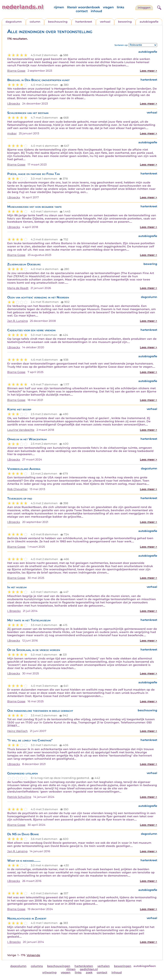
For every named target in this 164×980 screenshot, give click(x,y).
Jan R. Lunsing (18, 321)
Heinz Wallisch (18, 731)
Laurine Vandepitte (21, 430)
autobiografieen (145, 966)
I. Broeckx (14, 611)
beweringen (123, 966)
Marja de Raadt (18, 288)
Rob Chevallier (17, 489)
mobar (12, 133)
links (120, 7)
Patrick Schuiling (19, 797)
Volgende (33, 955)
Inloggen (144, 8)
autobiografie (149, 22)
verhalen (104, 966)
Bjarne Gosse (16, 71)
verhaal (105, 22)
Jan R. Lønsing (17, 851)
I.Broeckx (14, 104)
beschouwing (58, 22)
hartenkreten (84, 966)
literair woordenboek (83, 7)
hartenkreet (84, 22)
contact (82, 11)
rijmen (59, 7)
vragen (108, 7)
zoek (89, 972)
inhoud (96, 11)
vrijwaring (49, 972)
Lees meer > (149, 71)
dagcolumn (14, 22)
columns (37, 966)
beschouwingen (59, 966)
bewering (125, 22)
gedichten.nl (89, 969)
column (35, 22)
